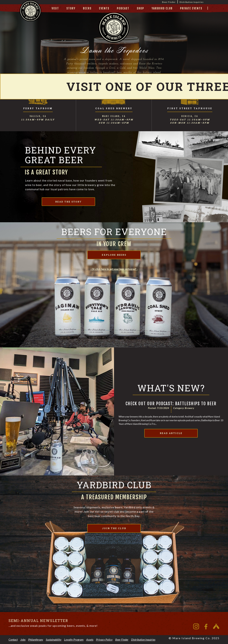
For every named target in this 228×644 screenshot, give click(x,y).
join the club (114, 528)
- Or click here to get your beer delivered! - (114, 269)
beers (87, 8)
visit (55, 8)
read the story (68, 202)
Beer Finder (169, 2)
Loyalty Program (74, 639)
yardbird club (162, 8)
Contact (13, 639)
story (71, 8)
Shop (140, 8)
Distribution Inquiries (192, 2)
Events (104, 8)
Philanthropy (36, 639)
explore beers (114, 255)
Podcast (123, 8)
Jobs (23, 639)
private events (191, 8)
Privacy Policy (104, 639)
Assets (90, 639)
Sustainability (54, 639)
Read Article (171, 433)
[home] (30, 15)
